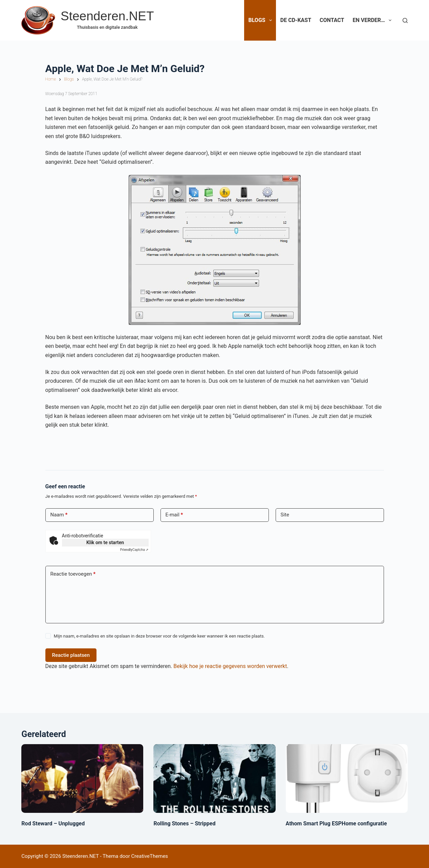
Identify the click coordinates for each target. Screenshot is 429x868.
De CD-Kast (296, 20)
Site (285, 515)
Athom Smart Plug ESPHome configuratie (336, 824)
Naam (59, 515)
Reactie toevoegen (73, 574)
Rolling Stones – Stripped (184, 824)
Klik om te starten (105, 542)
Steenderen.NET (107, 16)
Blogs (261, 20)
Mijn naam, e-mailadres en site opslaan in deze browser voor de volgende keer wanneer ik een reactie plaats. (159, 636)
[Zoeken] (405, 20)
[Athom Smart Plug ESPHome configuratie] (347, 778)
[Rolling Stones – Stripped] (214, 778)
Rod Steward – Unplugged (53, 824)
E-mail (174, 515)
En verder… (373, 20)
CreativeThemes (150, 856)
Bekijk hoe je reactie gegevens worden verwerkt (230, 666)
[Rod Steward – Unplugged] (82, 778)
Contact (332, 20)
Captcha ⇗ (134, 550)
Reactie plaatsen (71, 655)
